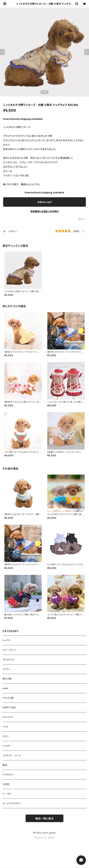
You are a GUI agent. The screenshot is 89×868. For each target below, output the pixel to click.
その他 (6, 784)
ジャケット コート (12, 755)
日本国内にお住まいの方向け (44, 211)
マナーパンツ (9, 650)
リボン (6, 736)
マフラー (7, 669)
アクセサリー (9, 775)
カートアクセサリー (12, 803)
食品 (5, 765)
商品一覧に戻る (44, 818)
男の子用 (7, 679)
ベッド (6, 727)
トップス (7, 640)
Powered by (44, 838)
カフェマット (8, 659)
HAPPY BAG (9, 707)
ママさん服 (8, 698)
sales (6, 688)
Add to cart (45, 202)
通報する (82, 219)
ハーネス (7, 794)
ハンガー (7, 746)
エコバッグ (8, 717)
